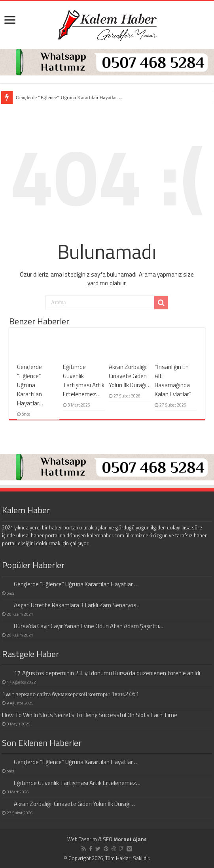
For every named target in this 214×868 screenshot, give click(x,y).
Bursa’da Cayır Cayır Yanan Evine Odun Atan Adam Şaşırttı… (89, 626)
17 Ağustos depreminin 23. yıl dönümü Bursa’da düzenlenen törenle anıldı (107, 673)
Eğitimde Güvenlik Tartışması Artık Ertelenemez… (84, 380)
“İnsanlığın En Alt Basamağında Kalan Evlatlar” (173, 380)
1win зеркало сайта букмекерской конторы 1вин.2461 (71, 694)
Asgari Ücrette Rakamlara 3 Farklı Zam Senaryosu (77, 605)
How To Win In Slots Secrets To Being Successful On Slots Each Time (90, 715)
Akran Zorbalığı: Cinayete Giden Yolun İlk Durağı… (130, 376)
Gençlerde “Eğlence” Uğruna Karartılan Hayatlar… (69, 97)
